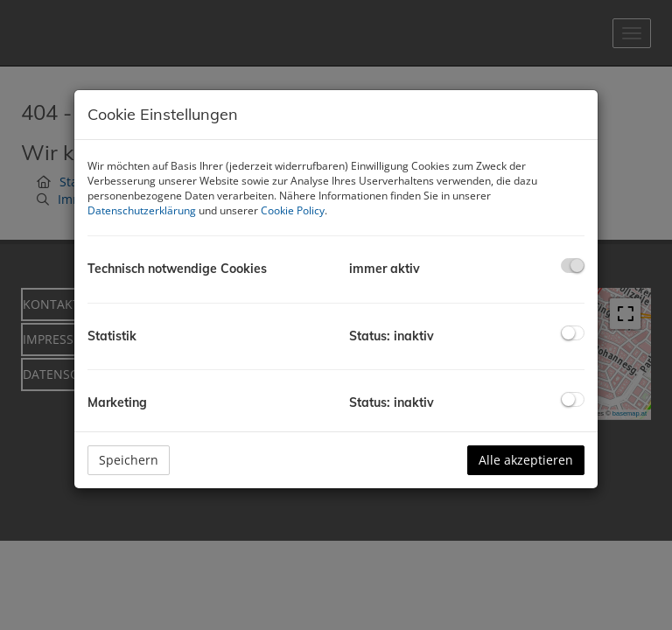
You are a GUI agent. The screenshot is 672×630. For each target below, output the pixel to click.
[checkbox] (573, 266)
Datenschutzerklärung (142, 210)
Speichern (129, 460)
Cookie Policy (293, 210)
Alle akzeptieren (526, 460)
